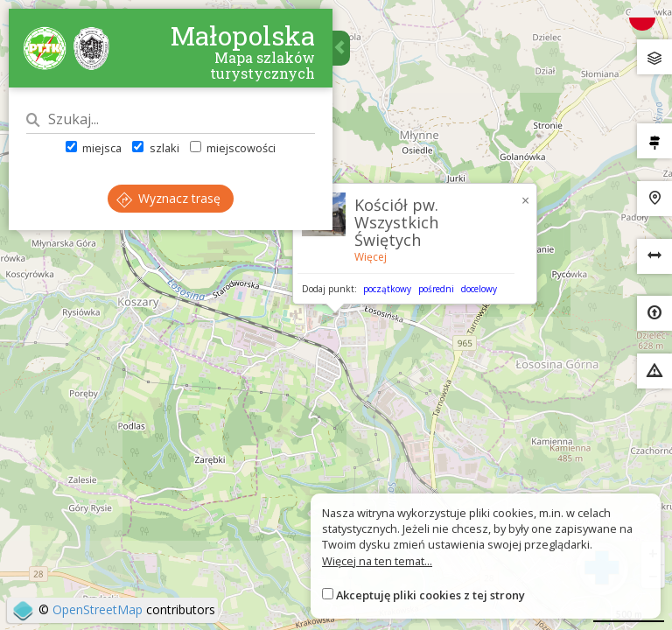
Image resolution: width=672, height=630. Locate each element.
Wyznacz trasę (168, 198)
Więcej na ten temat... (377, 561)
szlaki (155, 148)
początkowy (387, 289)
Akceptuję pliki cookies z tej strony (430, 595)
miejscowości (233, 148)
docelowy (479, 289)
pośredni (436, 289)
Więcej (371, 257)
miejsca (94, 148)
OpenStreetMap (98, 609)
